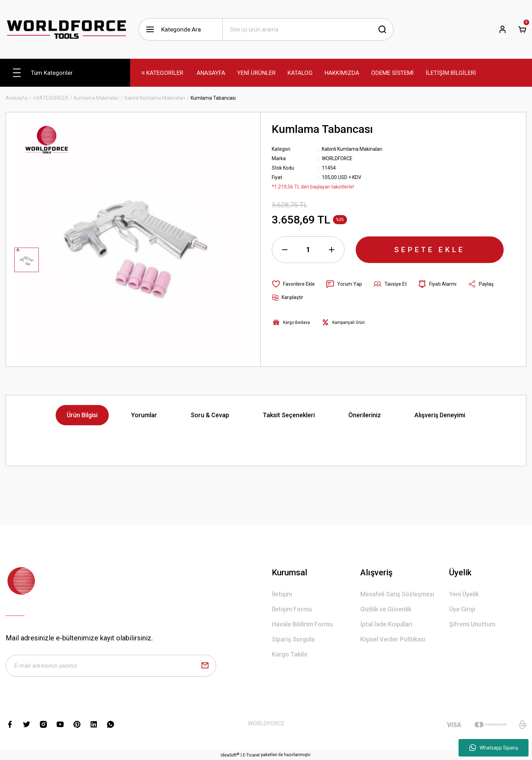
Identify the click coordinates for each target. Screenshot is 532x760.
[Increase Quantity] (332, 250)
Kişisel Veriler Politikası (393, 639)
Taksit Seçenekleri (289, 415)
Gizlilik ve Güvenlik (386, 609)
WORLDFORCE (338, 158)
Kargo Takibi (289, 654)
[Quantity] (308, 250)
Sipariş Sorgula (293, 639)
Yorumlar (144, 415)
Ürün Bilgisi (82, 415)
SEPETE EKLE (430, 250)
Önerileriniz (365, 415)
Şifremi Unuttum (472, 624)
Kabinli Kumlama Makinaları (352, 149)
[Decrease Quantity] (285, 250)
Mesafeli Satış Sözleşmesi (397, 594)
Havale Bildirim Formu (302, 624)
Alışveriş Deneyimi (440, 415)
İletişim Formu (292, 609)
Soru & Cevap (210, 415)
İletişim (282, 594)
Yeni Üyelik (464, 594)
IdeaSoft (230, 755)
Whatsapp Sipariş (494, 748)
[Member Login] (503, 29)
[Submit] (205, 666)
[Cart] (522, 29)
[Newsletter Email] (111, 666)
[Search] (308, 29)
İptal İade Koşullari (386, 624)
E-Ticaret (251, 755)
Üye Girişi (462, 609)
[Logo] (66, 30)
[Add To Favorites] (293, 284)
